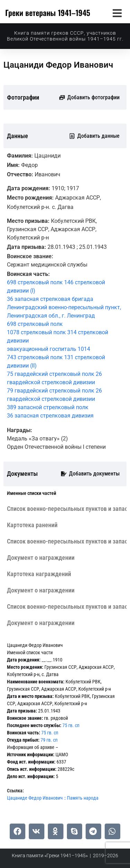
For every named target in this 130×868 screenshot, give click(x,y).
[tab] (32, 493)
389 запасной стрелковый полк (48, 407)
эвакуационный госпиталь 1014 (49, 349)
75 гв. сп (71, 725)
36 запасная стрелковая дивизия (50, 416)
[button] (117, 13)
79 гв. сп (49, 740)
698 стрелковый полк (35, 324)
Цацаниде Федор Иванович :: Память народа (53, 798)
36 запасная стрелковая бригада (50, 299)
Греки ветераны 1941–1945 (48, 12)
